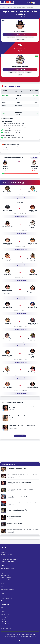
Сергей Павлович (6, 628)
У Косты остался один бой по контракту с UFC (19, 482)
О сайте (3, 550)
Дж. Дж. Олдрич (33, 323)
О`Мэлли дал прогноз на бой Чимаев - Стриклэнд (20, 489)
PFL (2, 601)
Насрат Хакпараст (7, 259)
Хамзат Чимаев (5, 622)
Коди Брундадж (7, 243)
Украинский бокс (6, 578)
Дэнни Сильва (33, 339)
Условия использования (8, 561)
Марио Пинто (33, 275)
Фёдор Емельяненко (7, 626)
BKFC (2, 596)
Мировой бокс (5, 573)
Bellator (3, 594)
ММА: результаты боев (7, 589)
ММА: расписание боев (7, 587)
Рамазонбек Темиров (20, 66)
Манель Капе (7, 192)
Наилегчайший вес (20, 49)
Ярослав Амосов (5, 615)
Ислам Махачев (5, 624)
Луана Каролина (7, 355)
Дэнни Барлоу (7, 372)
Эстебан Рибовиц (33, 259)
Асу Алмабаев (33, 192)
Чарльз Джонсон (20, 31)
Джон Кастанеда (33, 291)
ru (27, 3)
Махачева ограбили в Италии (14, 517)
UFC (2, 591)
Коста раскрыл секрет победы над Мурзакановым (20, 496)
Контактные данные (6, 555)
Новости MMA (20, 436)
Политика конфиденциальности (10, 559)
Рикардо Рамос (33, 308)
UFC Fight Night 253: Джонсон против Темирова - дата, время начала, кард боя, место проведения (22, 426)
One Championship (6, 598)
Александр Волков (6, 617)
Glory (2, 608)
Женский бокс (5, 575)
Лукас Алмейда (7, 339)
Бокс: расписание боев (7, 569)
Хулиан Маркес (33, 243)
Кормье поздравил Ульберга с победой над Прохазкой (21, 503)
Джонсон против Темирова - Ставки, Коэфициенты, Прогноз (23, 416)
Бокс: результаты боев (7, 571)
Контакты (3, 552)
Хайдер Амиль (33, 210)
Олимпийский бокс (6, 580)
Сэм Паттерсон (33, 372)
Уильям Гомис (7, 210)
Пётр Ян (3, 619)
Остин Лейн (7, 275)
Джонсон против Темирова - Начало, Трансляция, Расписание (22, 407)
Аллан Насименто (33, 388)
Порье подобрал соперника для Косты (17, 469)
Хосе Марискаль (7, 308)
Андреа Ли (7, 323)
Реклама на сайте (6, 557)
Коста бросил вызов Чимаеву (14, 524)
